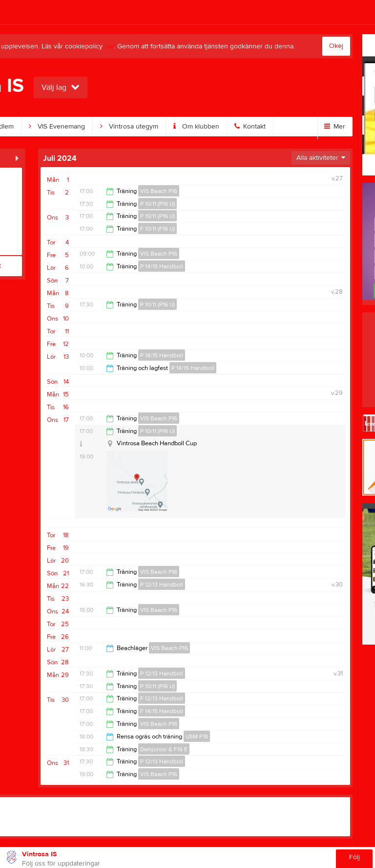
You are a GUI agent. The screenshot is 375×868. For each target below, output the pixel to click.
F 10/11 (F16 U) (157, 229)
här (109, 46)
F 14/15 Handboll (162, 711)
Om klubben (196, 127)
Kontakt (250, 127)
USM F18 (197, 737)
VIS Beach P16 (159, 191)
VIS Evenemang (57, 127)
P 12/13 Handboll (162, 585)
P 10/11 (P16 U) (157, 204)
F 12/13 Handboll (162, 698)
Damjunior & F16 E (164, 749)
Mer (335, 127)
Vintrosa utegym (129, 127)
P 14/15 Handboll (162, 266)
